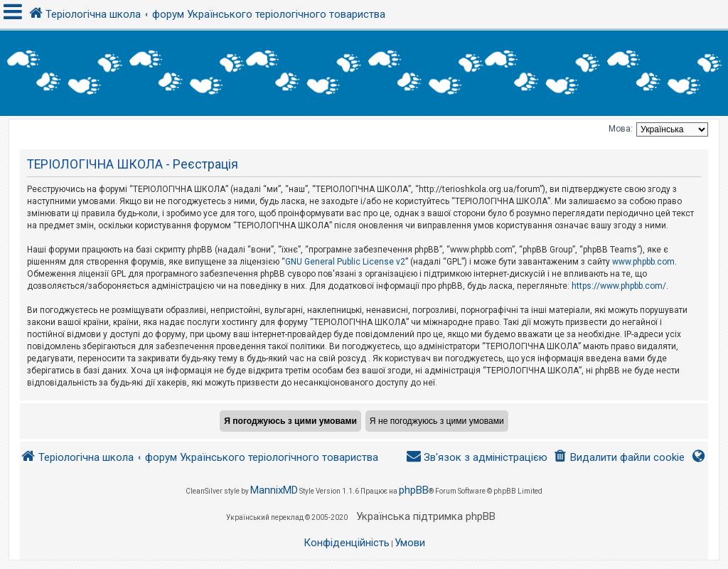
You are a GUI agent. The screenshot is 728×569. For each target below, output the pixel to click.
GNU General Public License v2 (345, 262)
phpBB (414, 490)
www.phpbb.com (643, 262)
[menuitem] (619, 458)
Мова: (621, 129)
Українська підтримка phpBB (426, 516)
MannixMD (274, 490)
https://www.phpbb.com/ (619, 286)
